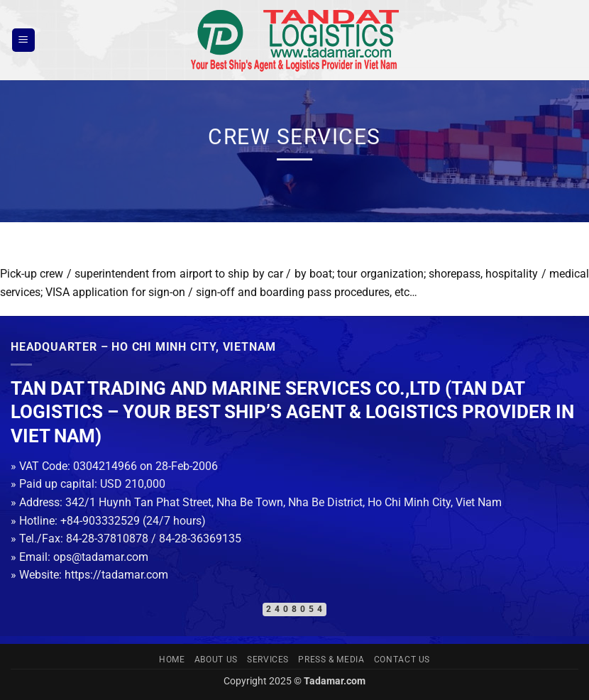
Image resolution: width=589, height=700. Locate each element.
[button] (23, 40)
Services (268, 660)
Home (172, 660)
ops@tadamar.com (101, 557)
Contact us (402, 660)
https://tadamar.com (116, 575)
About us (216, 660)
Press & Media (331, 660)
